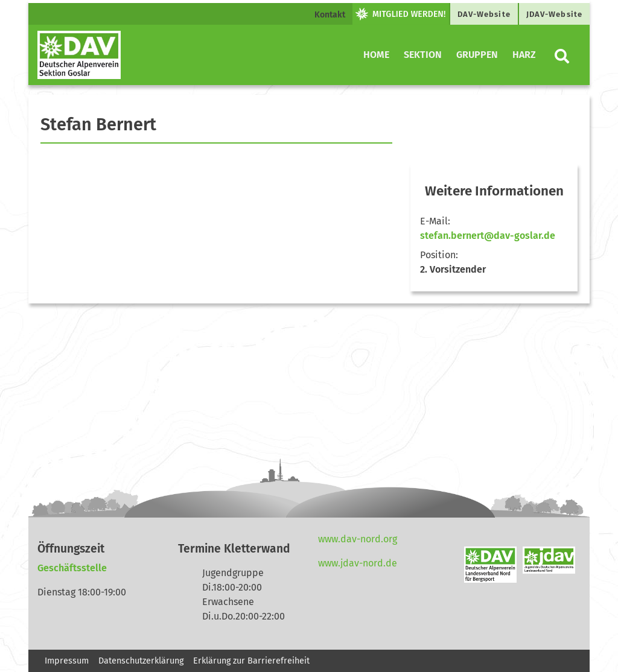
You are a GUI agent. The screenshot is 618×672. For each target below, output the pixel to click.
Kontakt (330, 15)
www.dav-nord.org (358, 539)
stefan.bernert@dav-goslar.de (488, 236)
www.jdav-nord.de (358, 563)
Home (376, 55)
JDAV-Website (554, 14)
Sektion (423, 55)
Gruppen (477, 55)
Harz (524, 55)
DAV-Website (484, 14)
